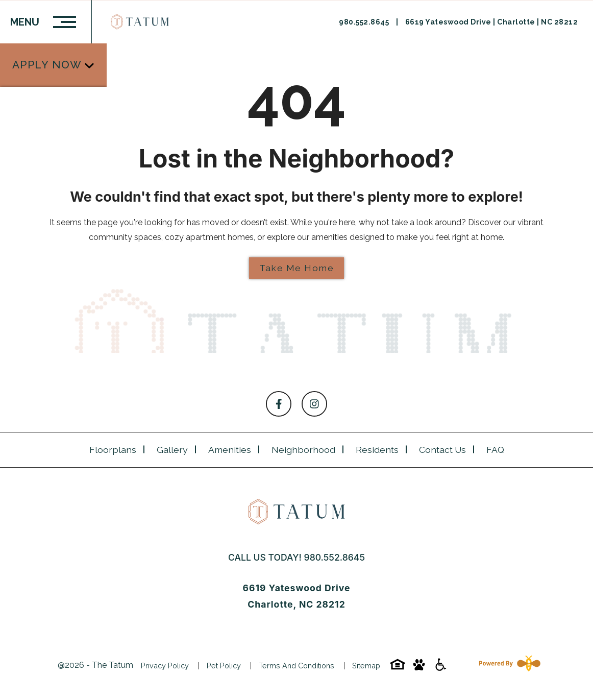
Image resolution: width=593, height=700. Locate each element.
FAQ (495, 450)
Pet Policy (224, 666)
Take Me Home (296, 268)
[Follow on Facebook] (279, 404)
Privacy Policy (165, 666)
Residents (377, 450)
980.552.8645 (365, 22)
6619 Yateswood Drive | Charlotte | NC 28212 (492, 22)
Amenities (230, 450)
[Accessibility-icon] (440, 668)
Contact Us (442, 450)
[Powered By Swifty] (508, 665)
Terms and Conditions (296, 666)
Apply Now (47, 53)
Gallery (172, 450)
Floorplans (113, 450)
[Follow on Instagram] (314, 404)
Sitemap (366, 666)
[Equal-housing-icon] (398, 668)
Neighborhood (303, 450)
